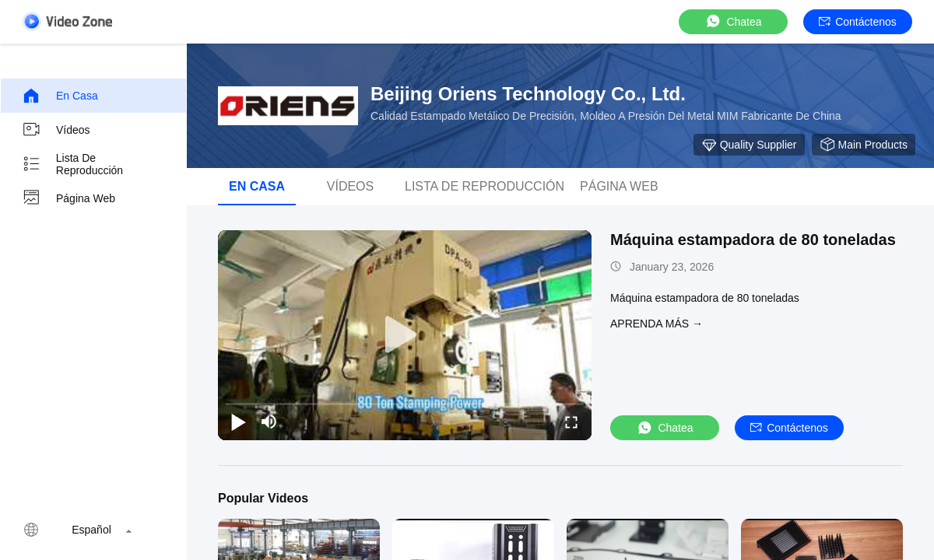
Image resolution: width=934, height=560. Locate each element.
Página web (68, 198)
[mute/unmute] (269, 422)
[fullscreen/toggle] (571, 422)
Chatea (733, 21)
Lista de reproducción (72, 164)
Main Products (864, 145)
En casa (60, 96)
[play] (405, 335)
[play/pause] (238, 422)
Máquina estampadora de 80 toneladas (753, 240)
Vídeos (56, 130)
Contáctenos (858, 22)
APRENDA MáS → (657, 324)
